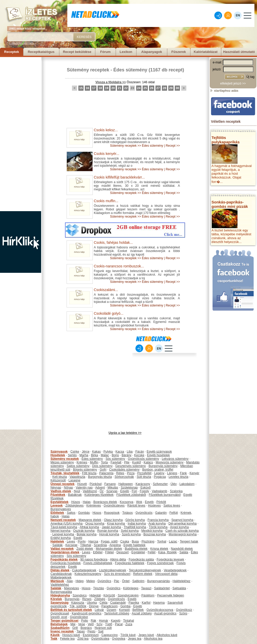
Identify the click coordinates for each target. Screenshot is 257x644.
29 (171, 88)
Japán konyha (111, 527)
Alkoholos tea (153, 639)
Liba (130, 452)
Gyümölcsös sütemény (143, 459)
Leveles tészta (178, 477)
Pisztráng (148, 542)
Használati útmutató (239, 52)
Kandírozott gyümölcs (86, 613)
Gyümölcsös (144, 513)
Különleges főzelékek (99, 495)
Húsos (76, 502)
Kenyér (195, 473)
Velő (91, 624)
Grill (75, 628)
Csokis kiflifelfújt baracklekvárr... (119, 177)
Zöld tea (83, 639)
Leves (71, 542)
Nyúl (77, 491)
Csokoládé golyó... (109, 313)
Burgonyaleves (61, 509)
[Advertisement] (21, 134)
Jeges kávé (146, 635)
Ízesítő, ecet (59, 617)
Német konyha (61, 531)
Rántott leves (136, 506)
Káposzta (78, 603)
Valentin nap (84, 488)
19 (107, 88)
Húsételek (58, 455)
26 (152, 88)
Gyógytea (119, 639)
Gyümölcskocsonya (160, 610)
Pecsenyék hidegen (171, 595)
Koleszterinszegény (88, 574)
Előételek (57, 513)
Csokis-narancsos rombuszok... (119, 266)
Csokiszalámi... (106, 290)
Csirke (75, 452)
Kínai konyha (116, 524)
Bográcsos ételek (105, 502)
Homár (104, 621)
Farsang (110, 484)
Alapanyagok (152, 52)
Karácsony (143, 484)
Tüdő (109, 624)
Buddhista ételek (136, 549)
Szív (99, 624)
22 (126, 88)
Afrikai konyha (89, 527)
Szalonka (176, 491)
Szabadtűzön (60, 628)
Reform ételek (143, 574)
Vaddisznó (90, 491)
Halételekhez (181, 581)
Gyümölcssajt (60, 613)
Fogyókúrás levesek (170, 559)
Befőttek (138, 610)
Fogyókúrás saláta (141, 559)
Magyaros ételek (90, 520)
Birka (94, 455)
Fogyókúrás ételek (64, 559)
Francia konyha (158, 520)
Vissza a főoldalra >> (111, 82)
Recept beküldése (77, 52)
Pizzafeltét (144, 473)
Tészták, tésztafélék (65, 473)
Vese (82, 624)
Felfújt (174, 513)
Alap (70, 581)
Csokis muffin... (106, 201)
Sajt (101, 631)
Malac (105, 455)
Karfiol (146, 603)
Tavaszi (146, 588)
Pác (117, 581)
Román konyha (108, 531)
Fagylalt (116, 462)
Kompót (124, 610)
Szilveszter (160, 484)
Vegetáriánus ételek (65, 552)
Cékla (103, 603)
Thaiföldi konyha (135, 527)
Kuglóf (136, 462)
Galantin (161, 513)
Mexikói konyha (152, 531)
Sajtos (71, 513)
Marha (84, 455)
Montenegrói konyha (183, 534)
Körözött (109, 595)
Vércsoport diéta (166, 574)
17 (94, 88)
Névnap (56, 488)
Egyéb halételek (135, 545)
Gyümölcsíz (184, 610)
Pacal (119, 624)
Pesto (91, 631)
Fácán (140, 452)
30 (177, 88)
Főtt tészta (89, 473)
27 (158, 88)
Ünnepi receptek (63, 484)
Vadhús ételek (61, 491)
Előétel (98, 552)
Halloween (126, 484)
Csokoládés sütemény (124, 470)
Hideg (80, 581)
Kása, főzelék (167, 552)
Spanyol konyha (182, 520)
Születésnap (129, 488)
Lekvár (99, 610)
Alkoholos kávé (167, 635)
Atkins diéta (118, 559)
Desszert (122, 552)
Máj (73, 624)
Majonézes (71, 588)
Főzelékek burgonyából (165, 495)
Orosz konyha (95, 524)
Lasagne (75, 480)
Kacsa (120, 452)
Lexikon (126, 52)
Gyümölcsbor (79, 617)
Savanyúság (60, 603)
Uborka (92, 603)
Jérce (86, 452)
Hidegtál (95, 595)
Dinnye (94, 606)
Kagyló (116, 621)
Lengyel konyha (63, 534)
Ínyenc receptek (62, 631)
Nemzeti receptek (63, 520)
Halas (87, 502)
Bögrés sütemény (85, 470)
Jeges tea (135, 639)
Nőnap (68, 488)
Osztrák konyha (84, 531)
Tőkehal (86, 545)
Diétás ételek (60, 570)
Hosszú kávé (71, 635)
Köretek (56, 599)
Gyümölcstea (100, 639)
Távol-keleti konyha (64, 527)
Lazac (173, 542)
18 (100, 88)
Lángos (172, 473)
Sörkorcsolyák (124, 477)
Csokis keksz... (106, 130)
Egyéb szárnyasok (159, 452)
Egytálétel (138, 552)
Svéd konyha (130, 531)
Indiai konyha (137, 524)
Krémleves (94, 506)
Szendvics (80, 595)
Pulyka (108, 452)
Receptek (12, 52)
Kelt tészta (60, 477)
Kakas (97, 452)
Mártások (57, 581)
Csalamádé (118, 603)
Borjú (115, 455)
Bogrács (86, 628)
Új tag (250, 77)
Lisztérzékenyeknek (112, 570)
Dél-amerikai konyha (182, 524)
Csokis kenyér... (107, 154)
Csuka (125, 542)
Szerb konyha (131, 534)
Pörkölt (161, 502)
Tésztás (98, 588)
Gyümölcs (104, 581)
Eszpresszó (91, 635)
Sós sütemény (115, 459)
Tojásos (128, 513)
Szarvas (112, 491)
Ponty (82, 542)
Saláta (184, 552)
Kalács (148, 462)
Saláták (58, 545)
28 (164, 88)
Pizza (131, 473)
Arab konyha (157, 524)
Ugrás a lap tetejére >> (125, 433)
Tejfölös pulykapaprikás (226, 140)
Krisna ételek (159, 549)
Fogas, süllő (109, 542)
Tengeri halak (189, 542)
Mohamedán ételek (109, 549)
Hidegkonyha (60, 595)
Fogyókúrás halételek (130, 563)
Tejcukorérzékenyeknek (145, 570)
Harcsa (93, 542)
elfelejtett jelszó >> (233, 83)
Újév (173, 484)
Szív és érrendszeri (117, 574)
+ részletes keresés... (22, 43)
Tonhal (162, 542)
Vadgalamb (160, 491)
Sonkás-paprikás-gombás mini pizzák (230, 204)
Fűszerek (179, 52)
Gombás (84, 513)
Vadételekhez (60, 585)
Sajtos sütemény (78, 466)
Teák (54, 639)
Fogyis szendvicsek (160, 563)
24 (139, 88)
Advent (100, 488)
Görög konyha (135, 520)
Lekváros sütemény (175, 459)
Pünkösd (96, 484)
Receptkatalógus (41, 52)
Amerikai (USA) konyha (67, 524)
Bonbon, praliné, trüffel (158, 470)
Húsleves (154, 506)
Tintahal (128, 621)
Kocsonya (127, 502)
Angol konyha (180, 527)
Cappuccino (110, 635)
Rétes (120, 473)
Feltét (152, 552)
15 (81, 88)
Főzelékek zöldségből (131, 495)
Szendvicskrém (128, 595)
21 (119, 88)
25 (145, 88)
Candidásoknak (61, 574)
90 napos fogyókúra (94, 559)
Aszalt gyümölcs (165, 613)
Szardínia (100, 545)
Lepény (159, 473)
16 (87, 88)
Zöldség (100, 599)
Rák (93, 621)
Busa (135, 542)
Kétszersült (58, 480)
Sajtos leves (172, 506)
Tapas (81, 631)
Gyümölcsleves (114, 506)
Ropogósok (112, 513)
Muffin (94, 462)
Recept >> (173, 146)
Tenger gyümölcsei (65, 621)
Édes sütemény (130, 70)
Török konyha (158, 527)
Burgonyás (72, 599)
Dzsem (111, 610)
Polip (85, 621)
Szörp (183, 613)
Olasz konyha (113, 520)
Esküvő (146, 488)
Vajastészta (77, 477)
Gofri (103, 470)
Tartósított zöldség (117, 613)
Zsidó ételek (85, 549)
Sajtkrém (138, 581)
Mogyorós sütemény (170, 462)
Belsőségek (59, 624)
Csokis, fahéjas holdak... (113, 242)
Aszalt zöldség (141, 613)
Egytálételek (60, 502)
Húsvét (82, 484)
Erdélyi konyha (61, 538)
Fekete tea (67, 639)
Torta (104, 462)
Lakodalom (187, 484)
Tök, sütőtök (78, 606)
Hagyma (159, 603)
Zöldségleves (75, 506)
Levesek (57, 506)
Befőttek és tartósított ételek (71, 610)
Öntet (126, 581)
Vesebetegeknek (175, 570)
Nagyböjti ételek (182, 549)
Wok (139, 502)
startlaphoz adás (224, 91)
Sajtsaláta (179, 588)
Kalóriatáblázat (206, 52)
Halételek (57, 542)
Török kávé (128, 635)
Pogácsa (160, 477)
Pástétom (148, 595)
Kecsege (72, 545)
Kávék (55, 635)
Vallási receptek (62, 549)
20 (113, 88)
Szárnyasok (59, 452)
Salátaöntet (162, 588)
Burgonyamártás (159, 581)
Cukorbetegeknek (84, 570)
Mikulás (113, 488)
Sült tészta (144, 477)
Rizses (87, 599)
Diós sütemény (102, 466)
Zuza (129, 624)
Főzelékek (58, 495)
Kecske (139, 455)
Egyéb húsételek (158, 455)
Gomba (125, 606)
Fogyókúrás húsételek (66, 563)
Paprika (134, 603)
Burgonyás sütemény (163, 466)
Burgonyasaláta (61, 592)
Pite (127, 462)
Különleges (131, 588)
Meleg (91, 581)
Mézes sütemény (62, 462)
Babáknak (75, 495)
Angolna (115, 545)
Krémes (82, 462)
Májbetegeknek (61, 577)
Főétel (109, 552)
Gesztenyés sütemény (131, 466)
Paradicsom (109, 606)
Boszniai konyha (155, 534)
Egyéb (125, 491)
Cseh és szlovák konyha (182, 531)
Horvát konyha (109, 534)
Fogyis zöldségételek (98, 563)
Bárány (126, 455)
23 (132, 88)
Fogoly (144, 491)
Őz (102, 491)
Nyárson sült (103, 628)
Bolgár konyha (87, 534)
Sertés (72, 455)
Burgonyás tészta (100, 477)
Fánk (183, 473)
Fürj (134, 491)
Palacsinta (106, 473)
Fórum (105, 52)
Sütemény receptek (88, 70)
